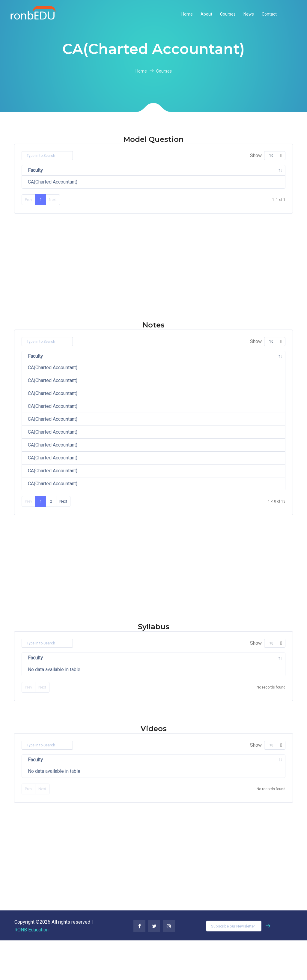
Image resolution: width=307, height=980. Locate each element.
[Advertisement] (153, 282)
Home (187, 14)
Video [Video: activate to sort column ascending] (210, 799)
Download (255, 184)
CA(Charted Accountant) (53, 182)
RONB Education (31, 969)
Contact (269, 14)
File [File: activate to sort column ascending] (244, 170)
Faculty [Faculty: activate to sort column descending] (35, 170)
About (206, 14)
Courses (228, 14)
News (249, 14)
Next (63, 541)
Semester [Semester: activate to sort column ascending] (211, 170)
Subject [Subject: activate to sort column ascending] (103, 170)
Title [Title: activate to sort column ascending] (135, 799)
